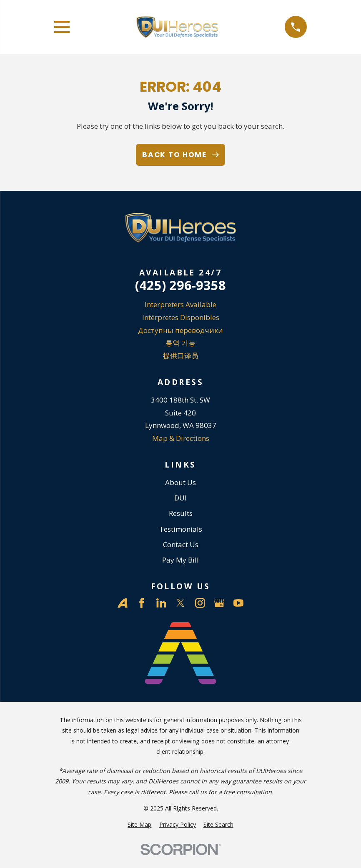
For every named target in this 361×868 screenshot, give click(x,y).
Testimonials (181, 529)
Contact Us (181, 544)
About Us (180, 482)
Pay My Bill (180, 560)
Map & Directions (181, 438)
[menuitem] (139, 825)
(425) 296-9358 (180, 285)
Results (181, 513)
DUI (180, 498)
